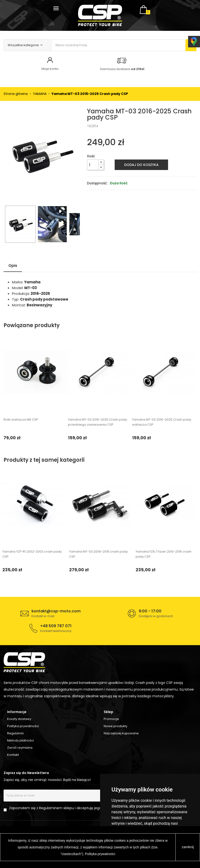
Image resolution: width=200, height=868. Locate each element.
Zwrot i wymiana (20, 748)
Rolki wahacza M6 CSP (21, 420)
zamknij (188, 847)
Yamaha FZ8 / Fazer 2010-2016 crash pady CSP (164, 554)
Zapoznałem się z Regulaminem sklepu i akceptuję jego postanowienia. (68, 808)
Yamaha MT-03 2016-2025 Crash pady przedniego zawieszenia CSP (97, 422)
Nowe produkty (115, 726)
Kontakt (13, 755)
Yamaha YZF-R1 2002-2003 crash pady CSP (32, 554)
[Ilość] (93, 165)
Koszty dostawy (19, 719)
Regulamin (15, 733)
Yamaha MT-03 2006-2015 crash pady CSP (98, 554)
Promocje (111, 719)
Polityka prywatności (23, 726)
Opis (13, 266)
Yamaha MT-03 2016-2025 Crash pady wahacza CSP (162, 422)
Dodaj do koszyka (141, 165)
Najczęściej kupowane (121, 733)
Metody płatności (21, 740)
